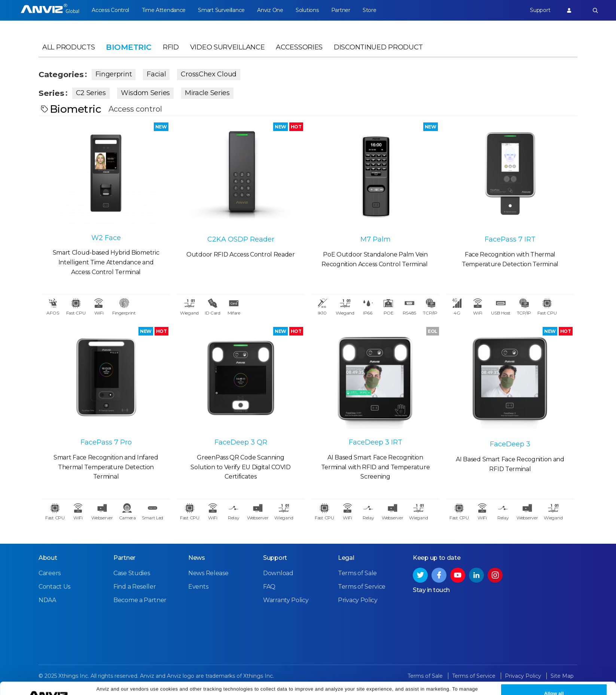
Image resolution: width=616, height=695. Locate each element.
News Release (208, 573)
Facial (156, 74)
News (197, 558)
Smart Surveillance (221, 10)
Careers (50, 573)
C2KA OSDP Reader (241, 239)
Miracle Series (207, 93)
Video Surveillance (228, 47)
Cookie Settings (178, 685)
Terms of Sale (357, 573)
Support (540, 10)
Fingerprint (114, 74)
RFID (171, 47)
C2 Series (91, 93)
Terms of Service (362, 587)
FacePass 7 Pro (106, 442)
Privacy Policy (427, 685)
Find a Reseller (135, 587)
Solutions (307, 10)
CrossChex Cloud (209, 74)
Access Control (110, 10)
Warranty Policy (286, 600)
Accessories (299, 47)
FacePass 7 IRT (510, 239)
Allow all (554, 681)
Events (198, 587)
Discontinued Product (378, 47)
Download (278, 573)
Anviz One (270, 10)
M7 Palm (376, 239)
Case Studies (132, 573)
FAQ (269, 587)
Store (370, 10)
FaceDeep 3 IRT (376, 442)
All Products (68, 47)
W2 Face (106, 238)
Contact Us (54, 587)
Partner (341, 10)
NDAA (47, 600)
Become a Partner (140, 600)
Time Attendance (164, 10)
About (48, 558)
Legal (346, 558)
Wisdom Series (145, 93)
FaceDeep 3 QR (241, 442)
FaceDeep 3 (510, 444)
